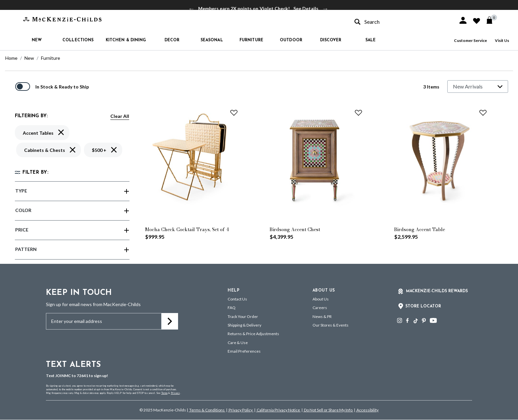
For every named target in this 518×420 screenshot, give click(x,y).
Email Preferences (244, 351)
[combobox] (400, 22)
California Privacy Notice (278, 410)
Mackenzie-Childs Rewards (437, 291)
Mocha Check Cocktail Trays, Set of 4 (187, 229)
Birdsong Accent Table (420, 229)
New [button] (37, 40)
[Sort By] (478, 87)
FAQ (232, 308)
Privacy (175, 393)
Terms (164, 393)
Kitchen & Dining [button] (126, 40)
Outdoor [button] (291, 40)
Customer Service (470, 40)
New (29, 58)
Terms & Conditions (207, 410)
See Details (306, 8)
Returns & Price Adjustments (253, 334)
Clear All (120, 116)
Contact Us (237, 299)
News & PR (322, 316)
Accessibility (367, 410)
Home (11, 58)
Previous (192, 9)
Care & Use (238, 343)
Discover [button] (331, 40)
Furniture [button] (251, 40)
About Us (321, 299)
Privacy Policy (241, 410)
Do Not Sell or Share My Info (328, 410)
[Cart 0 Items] (492, 20)
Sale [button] (370, 40)
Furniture (51, 58)
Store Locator (423, 306)
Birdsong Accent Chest (295, 229)
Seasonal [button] (212, 40)
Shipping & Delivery (244, 325)
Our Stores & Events (331, 325)
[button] (463, 20)
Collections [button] (78, 40)
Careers (320, 308)
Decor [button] (172, 40)
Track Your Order (243, 316)
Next (325, 9)
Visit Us (502, 40)
